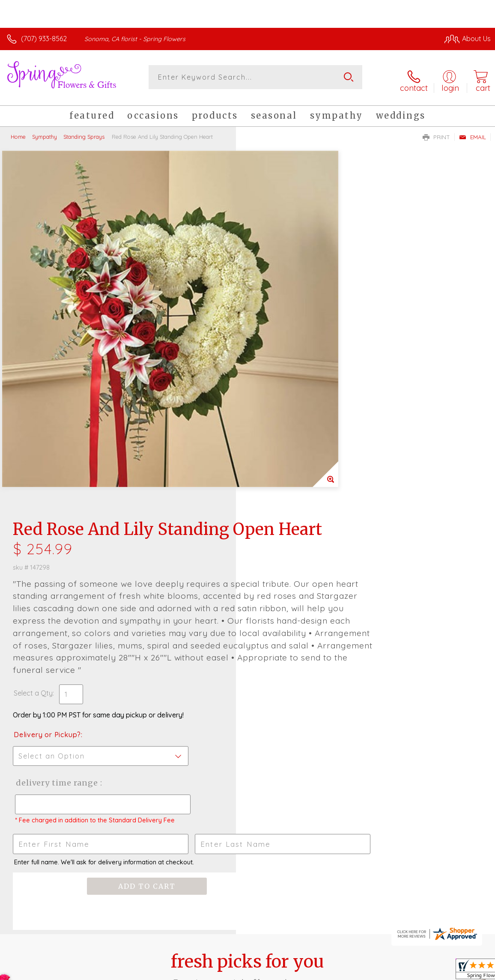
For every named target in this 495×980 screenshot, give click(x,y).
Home (18, 131)
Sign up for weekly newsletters (248, 720)
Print (436, 131)
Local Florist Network (406, 971)
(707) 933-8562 (44, 39)
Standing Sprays (84, 131)
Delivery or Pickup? (283, 424)
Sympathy (45, 131)
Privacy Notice (345, 971)
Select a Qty (269, 382)
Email (473, 131)
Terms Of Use (295, 971)
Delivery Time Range (292, 472)
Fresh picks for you (248, 673)
